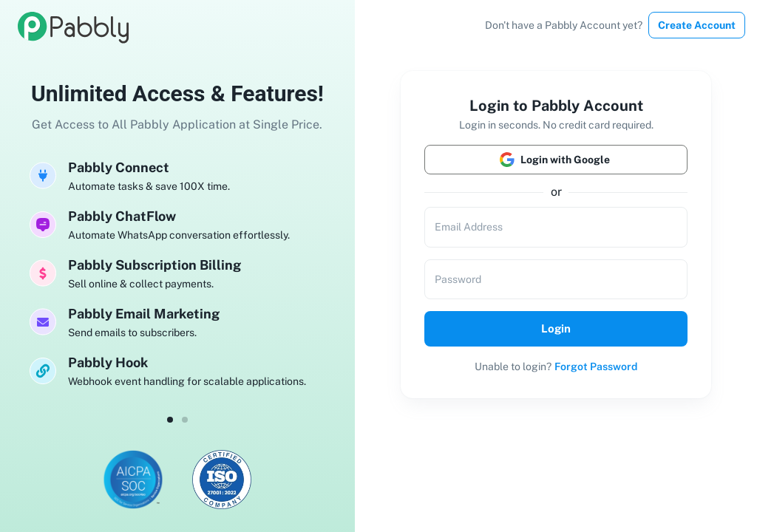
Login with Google (556, 160)
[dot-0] (170, 420)
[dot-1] (185, 420)
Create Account (697, 25)
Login (556, 329)
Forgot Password (596, 366)
